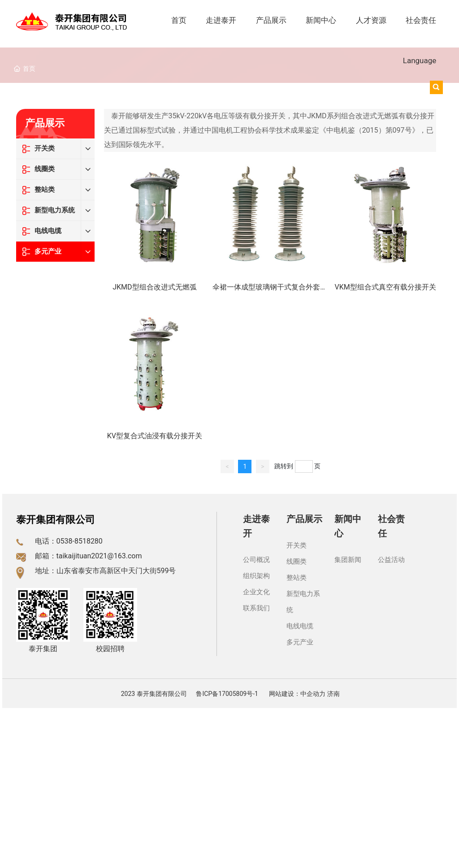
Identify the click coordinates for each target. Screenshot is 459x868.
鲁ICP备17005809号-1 (227, 694)
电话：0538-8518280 (69, 541)
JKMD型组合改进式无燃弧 (154, 287)
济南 (333, 694)
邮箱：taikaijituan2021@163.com (89, 556)
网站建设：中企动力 (297, 694)
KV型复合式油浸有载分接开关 (155, 436)
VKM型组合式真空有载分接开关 (385, 287)
